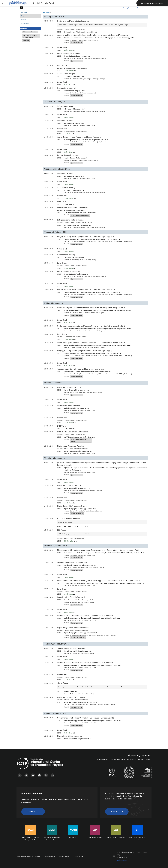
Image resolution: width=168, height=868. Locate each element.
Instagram (39, 775)
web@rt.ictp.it (122, 860)
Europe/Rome (127, 8)
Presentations (77, 707)
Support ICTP (117, 812)
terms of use (78, 856)
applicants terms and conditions (28, 856)
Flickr (53, 775)
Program (24, 16)
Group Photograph (30, 32)
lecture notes (77, 43)
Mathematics (73, 838)
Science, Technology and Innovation (138, 839)
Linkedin (46, 775)
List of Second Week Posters (79, 440)
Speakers (24, 20)
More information (78, 638)
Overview (24, 12)
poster (26, 41)
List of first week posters (80, 215)
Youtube (33, 775)
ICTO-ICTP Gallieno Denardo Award (30, 36)
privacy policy (50, 856)
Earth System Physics (95, 838)
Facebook (20, 775)
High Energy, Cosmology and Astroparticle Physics (30, 839)
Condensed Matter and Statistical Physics (52, 839)
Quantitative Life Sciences (116, 838)
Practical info (25, 23)
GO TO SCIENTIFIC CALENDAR (152, 3)
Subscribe (33, 812)
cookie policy (64, 856)
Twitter (26, 775)
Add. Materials (77, 514)
